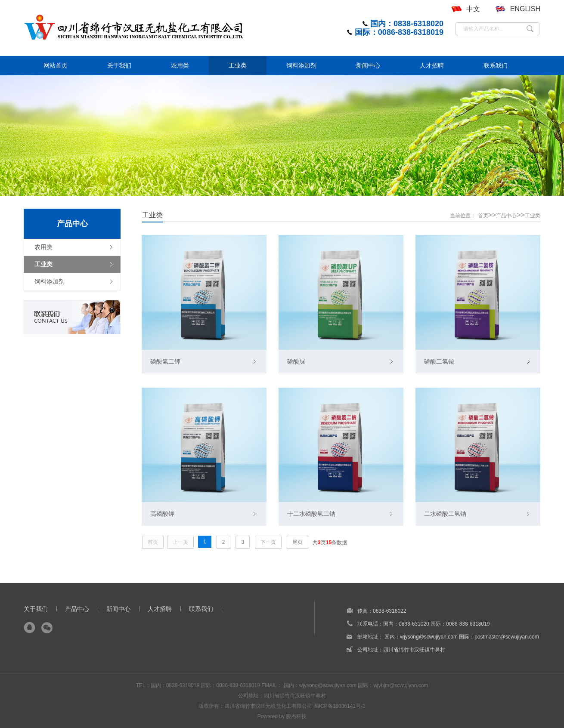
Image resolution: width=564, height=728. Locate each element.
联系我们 (201, 609)
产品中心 (506, 216)
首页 (483, 216)
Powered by (272, 716)
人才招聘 (160, 609)
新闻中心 (118, 609)
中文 (473, 9)
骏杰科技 (296, 716)
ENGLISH (525, 9)
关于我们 (36, 609)
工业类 (533, 216)
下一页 (268, 542)
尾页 (297, 542)
